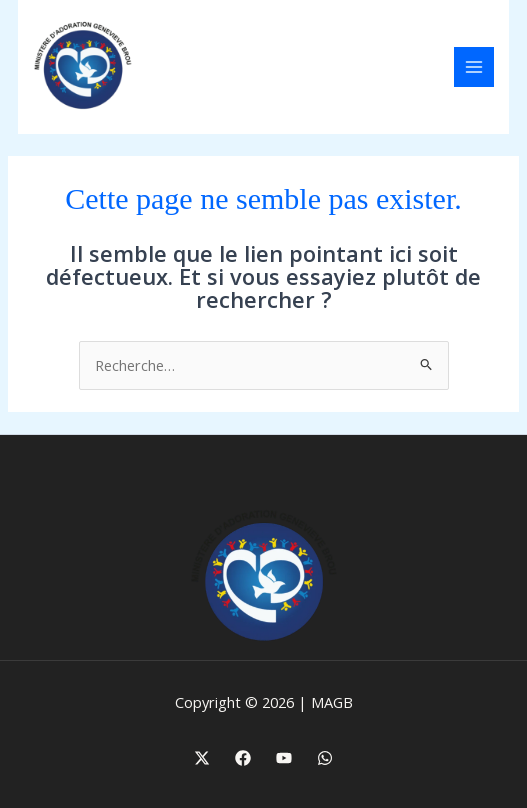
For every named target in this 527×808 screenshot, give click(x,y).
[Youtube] (284, 758)
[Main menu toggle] (474, 67)
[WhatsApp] (325, 758)
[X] (202, 758)
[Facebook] (243, 758)
